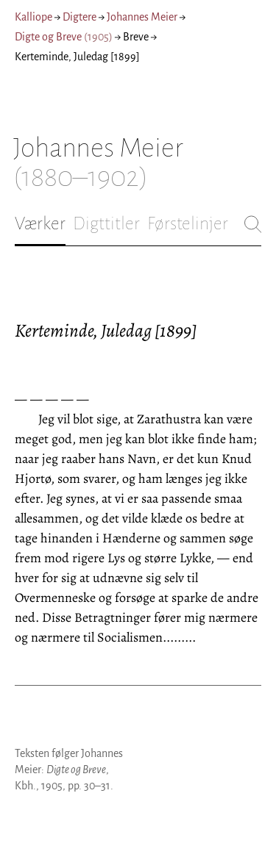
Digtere (79, 17)
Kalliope (33, 17)
